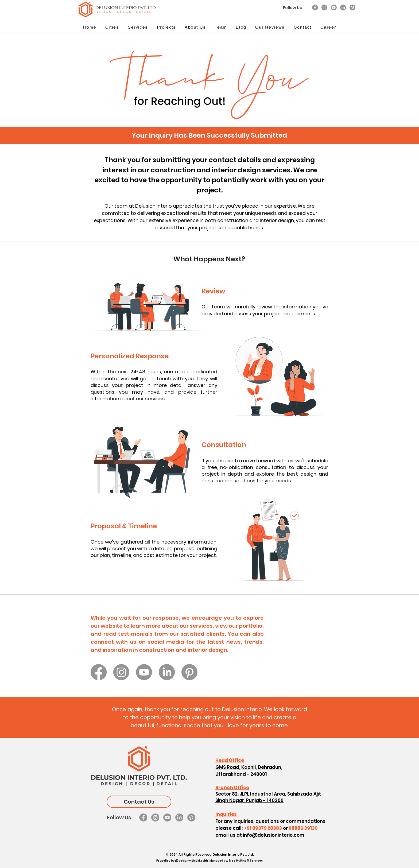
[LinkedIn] (343, 7)
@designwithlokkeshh (191, 861)
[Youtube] (334, 7)
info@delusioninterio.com (274, 835)
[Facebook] (315, 7)
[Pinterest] (352, 7)
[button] (112, 27)
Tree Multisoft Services (246, 861)
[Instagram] (324, 7)
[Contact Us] (139, 802)
